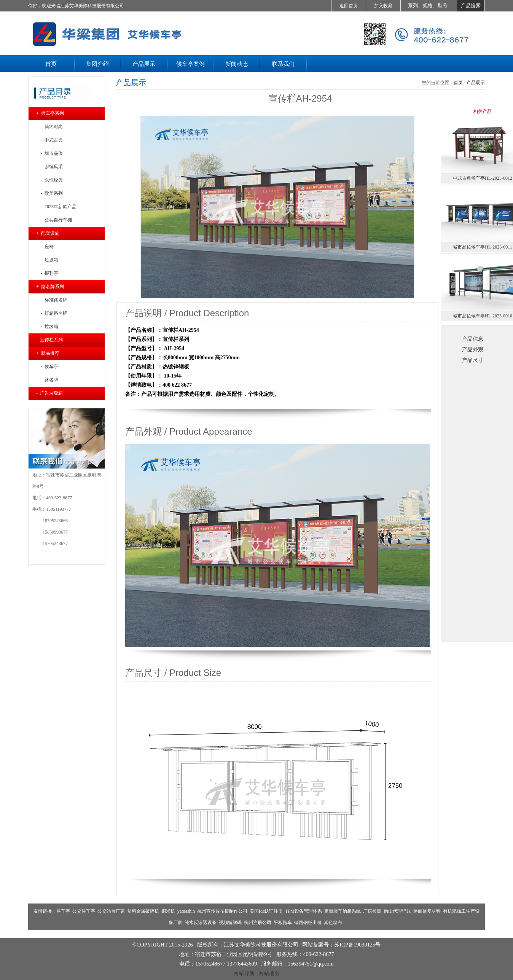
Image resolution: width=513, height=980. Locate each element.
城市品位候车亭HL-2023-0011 (483, 247)
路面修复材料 (427, 911)
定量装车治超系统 (343, 911)
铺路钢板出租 (308, 923)
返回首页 (349, 6)
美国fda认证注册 (266, 911)
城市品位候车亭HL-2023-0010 (483, 316)
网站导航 (244, 973)
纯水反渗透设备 (201, 923)
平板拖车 (283, 923)
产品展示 (476, 83)
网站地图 (269, 973)
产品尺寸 (473, 360)
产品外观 (473, 349)
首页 (458, 83)
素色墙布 (333, 923)
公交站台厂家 (111, 911)
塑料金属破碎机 (143, 911)
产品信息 (473, 339)
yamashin (186, 911)
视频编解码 (230, 923)
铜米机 (168, 911)
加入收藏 (383, 6)
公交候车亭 (84, 911)
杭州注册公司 (258, 923)
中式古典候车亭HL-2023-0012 (483, 178)
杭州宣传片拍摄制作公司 (222, 911)
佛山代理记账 (397, 911)
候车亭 (63, 911)
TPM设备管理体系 (303, 911)
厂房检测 (372, 911)
